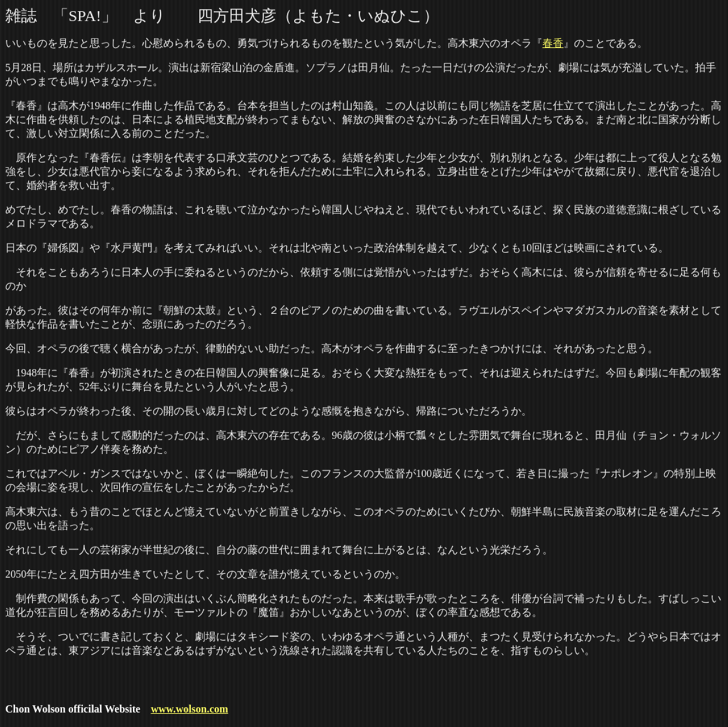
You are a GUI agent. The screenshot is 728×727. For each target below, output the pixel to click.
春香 (553, 43)
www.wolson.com (189, 709)
